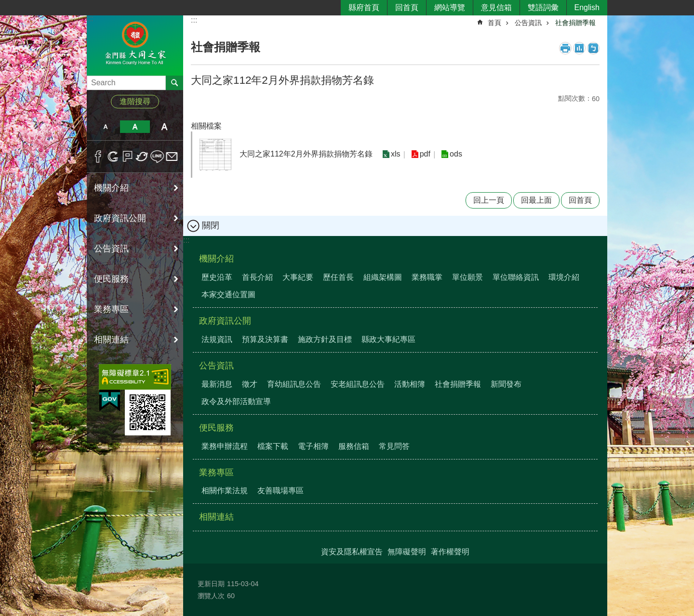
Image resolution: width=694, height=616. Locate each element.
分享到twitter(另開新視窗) (142, 157)
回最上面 (536, 200)
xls (396, 154)
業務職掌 (427, 277)
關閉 (211, 225)
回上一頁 (489, 200)
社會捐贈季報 (575, 23)
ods (455, 154)
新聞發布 (506, 384)
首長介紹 (257, 277)
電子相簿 (313, 446)
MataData (579, 48)
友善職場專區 (280, 491)
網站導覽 (450, 7)
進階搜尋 (135, 101)
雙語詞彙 (543, 7)
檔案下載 (273, 446)
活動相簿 (410, 384)
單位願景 (467, 277)
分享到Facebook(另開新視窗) (98, 157)
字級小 (105, 127)
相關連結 (111, 340)
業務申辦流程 (225, 446)
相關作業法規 (225, 491)
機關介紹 (111, 188)
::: (90, 19)
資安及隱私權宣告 (352, 552)
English (587, 7)
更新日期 (211, 584)
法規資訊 (217, 339)
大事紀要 (298, 277)
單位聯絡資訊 (516, 277)
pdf (425, 154)
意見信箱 (496, 7)
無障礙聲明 (407, 552)
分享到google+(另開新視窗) (113, 157)
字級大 (165, 127)
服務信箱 (354, 446)
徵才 (250, 384)
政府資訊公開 (120, 218)
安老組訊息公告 (358, 384)
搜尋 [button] (174, 83)
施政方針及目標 (325, 339)
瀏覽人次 (211, 596)
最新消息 (217, 384)
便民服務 (111, 279)
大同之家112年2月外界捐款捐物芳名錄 (306, 154)
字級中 (135, 127)
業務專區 (111, 309)
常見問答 (394, 446)
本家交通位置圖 (228, 295)
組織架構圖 (383, 277)
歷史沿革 (217, 277)
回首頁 (407, 7)
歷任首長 (338, 277)
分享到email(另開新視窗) (172, 157)
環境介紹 (564, 277)
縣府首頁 (364, 7)
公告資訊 (111, 249)
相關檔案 (206, 126)
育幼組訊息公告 (294, 384)
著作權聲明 (450, 552)
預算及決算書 (265, 339)
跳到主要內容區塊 (5, 5)
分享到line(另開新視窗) (157, 157)
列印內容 (565, 48)
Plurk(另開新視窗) (127, 157)
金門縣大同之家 (135, 45)
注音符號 (593, 48)
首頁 (494, 23)
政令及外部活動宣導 (236, 401)
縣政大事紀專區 (388, 339)
